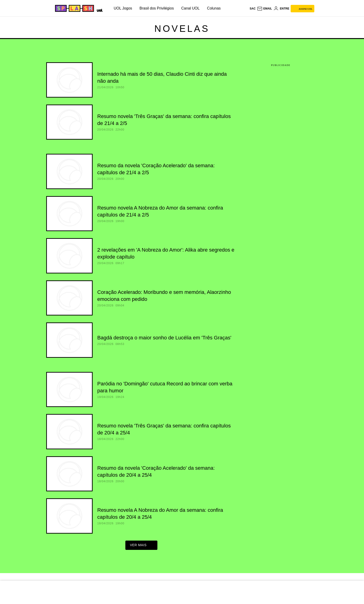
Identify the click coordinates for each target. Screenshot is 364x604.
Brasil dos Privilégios (157, 8)
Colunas (214, 8)
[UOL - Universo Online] (99, 10)
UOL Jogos (123, 8)
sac (252, 9)
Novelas (182, 29)
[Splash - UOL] (74, 8)
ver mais (141, 546)
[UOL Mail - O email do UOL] (265, 9)
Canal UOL (190, 8)
